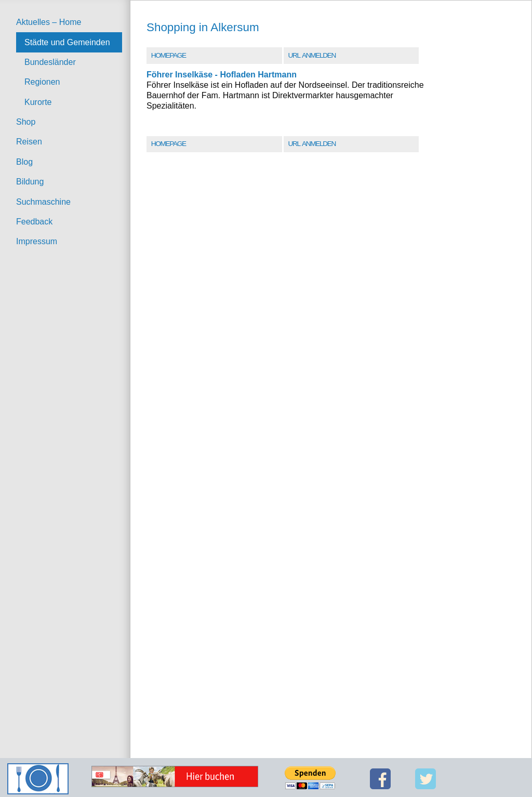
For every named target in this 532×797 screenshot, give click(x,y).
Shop (26, 122)
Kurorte (38, 102)
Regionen (42, 82)
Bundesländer (50, 62)
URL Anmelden (311, 55)
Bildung (30, 182)
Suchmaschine (43, 202)
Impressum (37, 241)
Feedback (34, 222)
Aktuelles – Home (49, 22)
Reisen (29, 142)
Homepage (169, 55)
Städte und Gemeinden (67, 42)
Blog (24, 162)
